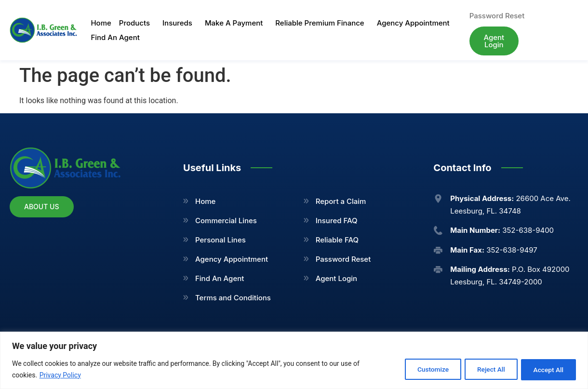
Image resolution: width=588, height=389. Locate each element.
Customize (423, 369)
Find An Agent (115, 37)
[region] (294, 360)
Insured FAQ (337, 221)
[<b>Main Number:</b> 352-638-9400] (438, 230)
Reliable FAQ (337, 240)
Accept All (547, 369)
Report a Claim (341, 201)
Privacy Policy (60, 375)
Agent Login (336, 278)
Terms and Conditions (233, 298)
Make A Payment (236, 23)
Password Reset (343, 259)
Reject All (485, 369)
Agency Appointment (413, 23)
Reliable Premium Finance (322, 23)
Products (137, 23)
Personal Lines (220, 240)
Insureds (180, 23)
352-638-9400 (502, 230)
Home (101, 23)
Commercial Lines (226, 221)
